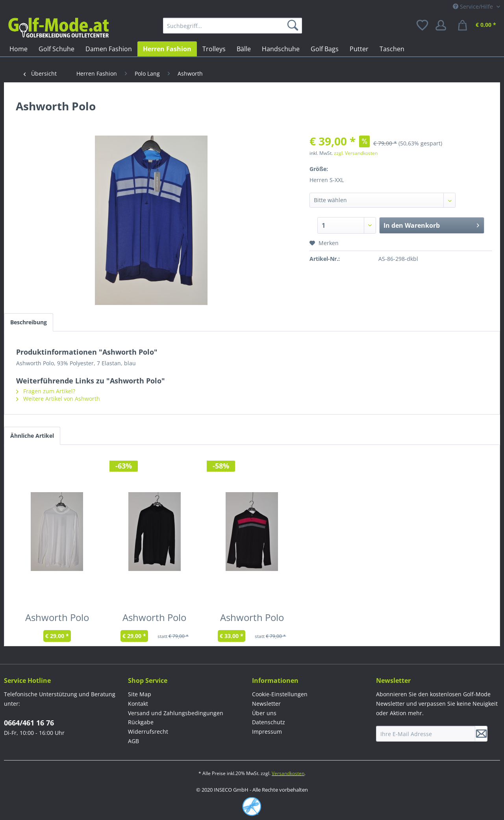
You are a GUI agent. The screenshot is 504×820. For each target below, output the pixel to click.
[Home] (19, 49)
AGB (133, 741)
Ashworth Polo (57, 619)
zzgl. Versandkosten (356, 153)
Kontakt (138, 704)
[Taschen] (392, 49)
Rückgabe (141, 722)
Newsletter (266, 704)
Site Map (140, 694)
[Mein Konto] (443, 26)
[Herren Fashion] (167, 49)
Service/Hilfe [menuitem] (474, 7)
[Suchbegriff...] (233, 26)
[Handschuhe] (281, 49)
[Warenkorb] (478, 26)
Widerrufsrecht (148, 732)
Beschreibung (29, 322)
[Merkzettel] (423, 26)
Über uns (264, 713)
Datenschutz (269, 722)
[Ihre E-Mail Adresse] (426, 734)
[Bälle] (244, 49)
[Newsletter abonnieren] (481, 734)
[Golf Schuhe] (57, 49)
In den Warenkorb (431, 224)
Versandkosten (288, 773)
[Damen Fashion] (109, 49)
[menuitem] (233, 26)
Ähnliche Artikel (32, 436)
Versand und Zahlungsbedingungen (176, 713)
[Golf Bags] (325, 49)
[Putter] (359, 49)
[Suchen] (294, 26)
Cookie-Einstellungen (280, 694)
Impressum (267, 732)
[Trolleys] (214, 49)
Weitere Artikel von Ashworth (58, 399)
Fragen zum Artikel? (46, 391)
